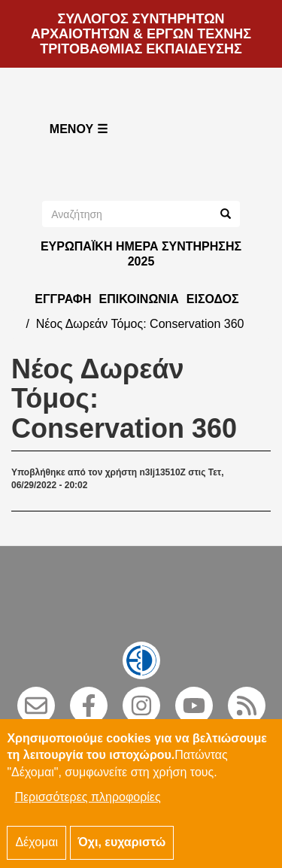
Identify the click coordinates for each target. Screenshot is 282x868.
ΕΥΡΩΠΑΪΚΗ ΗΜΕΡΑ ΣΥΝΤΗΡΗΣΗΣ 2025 (141, 254)
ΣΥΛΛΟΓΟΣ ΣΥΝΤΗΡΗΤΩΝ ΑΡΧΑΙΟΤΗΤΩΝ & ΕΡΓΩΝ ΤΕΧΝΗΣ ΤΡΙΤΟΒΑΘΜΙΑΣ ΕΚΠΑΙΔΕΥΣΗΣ (141, 34)
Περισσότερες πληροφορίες (87, 808)
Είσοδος (213, 299)
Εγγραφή (63, 299)
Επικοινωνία (138, 299)
